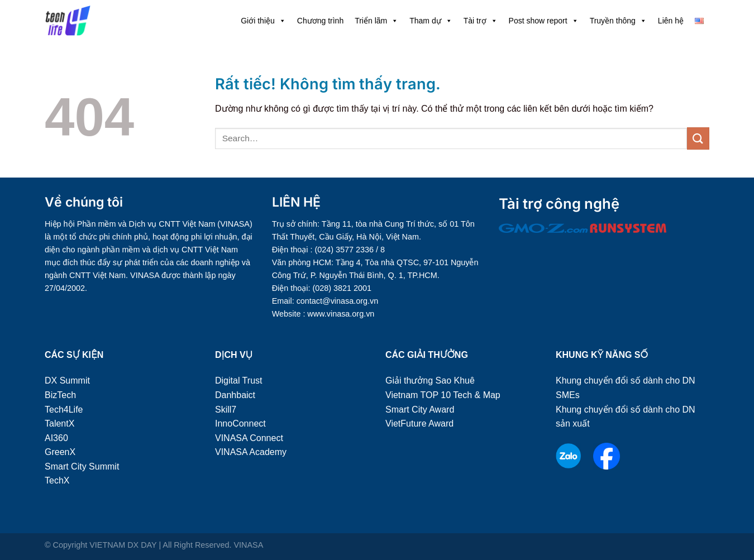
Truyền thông (618, 21)
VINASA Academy (251, 452)
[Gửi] (698, 138)
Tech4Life (64, 410)
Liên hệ (671, 21)
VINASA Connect (249, 438)
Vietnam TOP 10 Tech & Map (443, 395)
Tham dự (431, 21)
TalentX (59, 423)
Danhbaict (235, 395)
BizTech (60, 395)
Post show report (544, 21)
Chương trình (320, 21)
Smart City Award (420, 410)
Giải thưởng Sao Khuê (430, 380)
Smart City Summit (82, 466)
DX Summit (67, 380)
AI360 (56, 438)
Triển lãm (376, 21)
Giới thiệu (263, 21)
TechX (57, 480)
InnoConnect (240, 423)
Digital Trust (238, 380)
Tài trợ (481, 21)
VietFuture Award (419, 423)
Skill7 (226, 410)
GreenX (60, 452)
